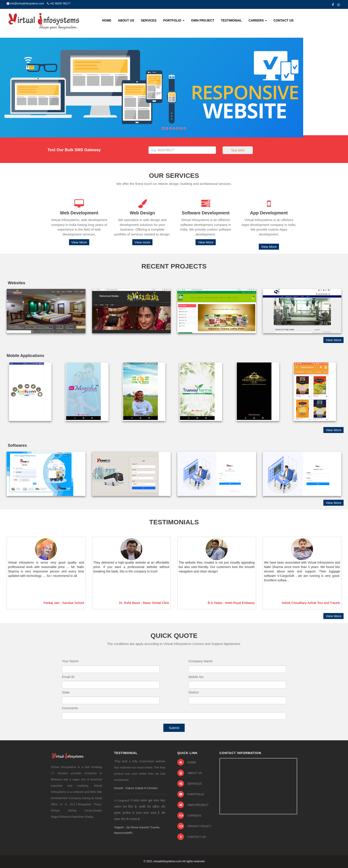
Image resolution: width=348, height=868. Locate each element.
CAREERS (189, 815)
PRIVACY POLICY (194, 826)
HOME (187, 762)
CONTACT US (192, 837)
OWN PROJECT (193, 805)
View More (79, 242)
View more (142, 242)
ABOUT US (190, 773)
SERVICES (190, 784)
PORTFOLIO (191, 794)
